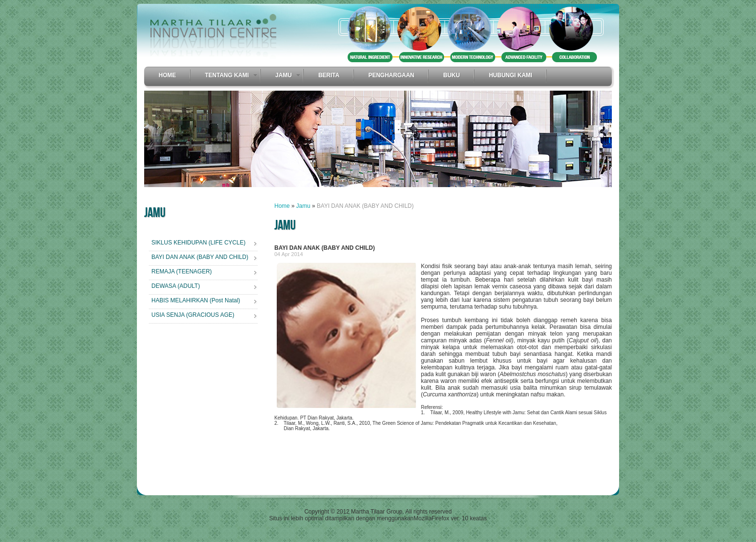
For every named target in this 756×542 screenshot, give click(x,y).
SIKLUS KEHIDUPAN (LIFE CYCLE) (198, 243)
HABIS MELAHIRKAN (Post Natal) (196, 300)
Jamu (283, 75)
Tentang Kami (227, 75)
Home (167, 75)
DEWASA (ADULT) (176, 286)
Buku (452, 75)
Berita (329, 75)
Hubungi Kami (511, 75)
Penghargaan (391, 75)
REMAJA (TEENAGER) (182, 271)
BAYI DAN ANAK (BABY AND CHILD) (200, 257)
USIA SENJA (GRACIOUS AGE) (193, 315)
